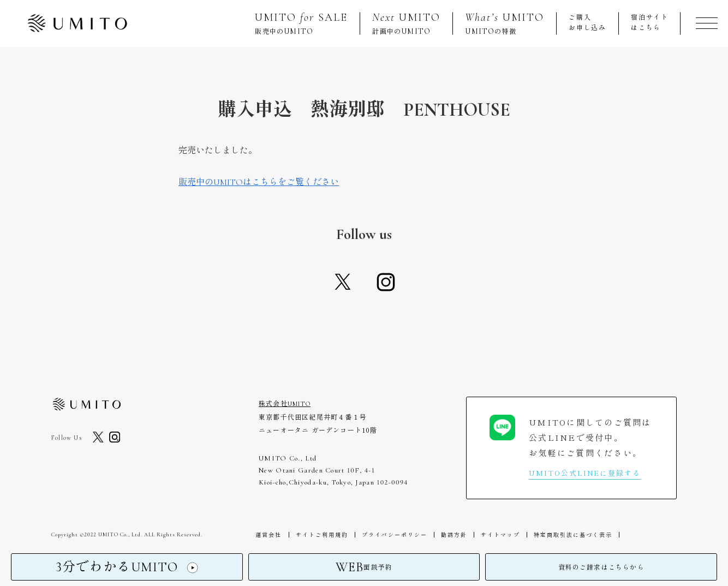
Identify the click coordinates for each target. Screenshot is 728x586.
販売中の (301, 23)
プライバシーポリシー (389, 535)
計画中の (406, 23)
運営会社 (267, 535)
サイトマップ (490, 535)
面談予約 (364, 569)
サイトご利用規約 (318, 535)
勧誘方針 (446, 535)
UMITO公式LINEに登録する (585, 473)
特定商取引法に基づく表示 (560, 535)
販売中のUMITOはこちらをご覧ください (259, 182)
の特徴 (505, 23)
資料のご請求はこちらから (601, 569)
